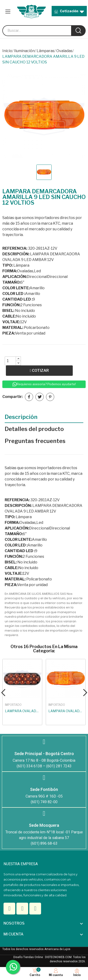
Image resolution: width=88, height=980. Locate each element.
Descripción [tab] (21, 417)
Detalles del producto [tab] (34, 429)
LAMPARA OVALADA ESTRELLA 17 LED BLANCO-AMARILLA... (22, 711)
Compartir (29, 397)
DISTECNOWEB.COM (58, 957)
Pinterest (50, 397)
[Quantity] (10, 361)
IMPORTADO (13, 705)
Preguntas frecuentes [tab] (35, 441)
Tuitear (40, 397)
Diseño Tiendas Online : (29, 957)
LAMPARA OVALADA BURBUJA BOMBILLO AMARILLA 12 (66, 711)
